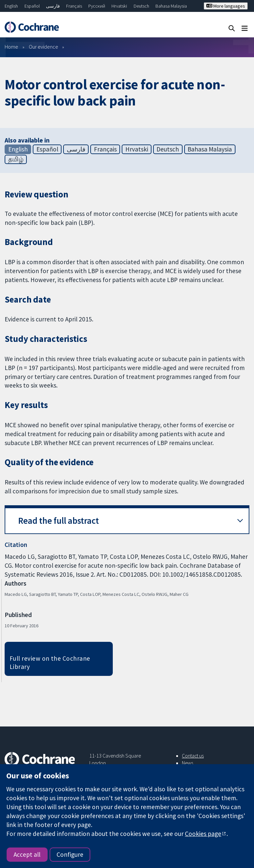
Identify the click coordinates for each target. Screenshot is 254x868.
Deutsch (141, 6)
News (188, 763)
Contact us (193, 756)
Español (32, 6)
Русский (97, 6)
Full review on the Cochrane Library (50, 662)
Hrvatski (119, 6)
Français (74, 6)
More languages (226, 6)
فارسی (53, 6)
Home (11, 47)
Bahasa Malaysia (171, 6)
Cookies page (203, 834)
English (11, 6)
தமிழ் (16, 159)
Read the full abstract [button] (59, 521)
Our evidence (43, 47)
